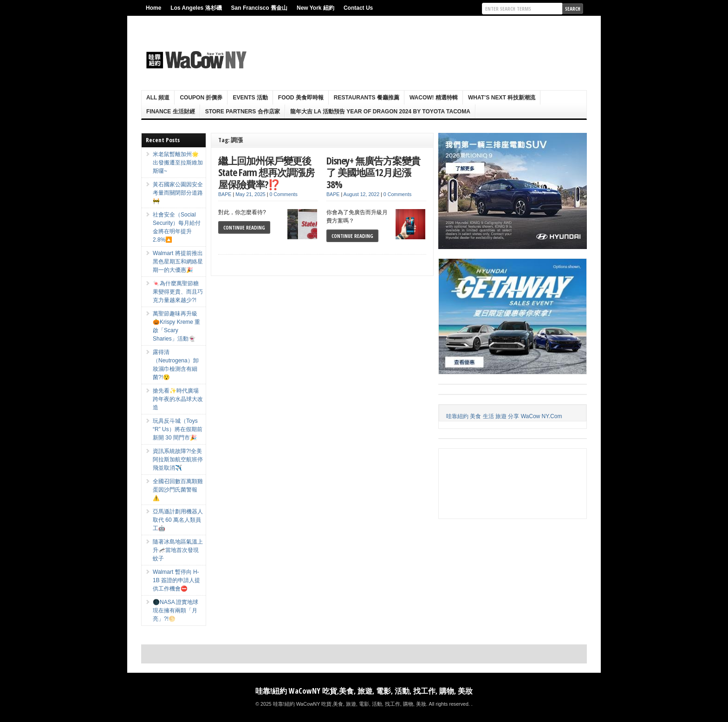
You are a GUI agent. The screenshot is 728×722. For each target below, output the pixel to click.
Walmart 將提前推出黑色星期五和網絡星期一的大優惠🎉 (178, 262)
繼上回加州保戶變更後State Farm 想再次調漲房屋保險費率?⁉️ (266, 172)
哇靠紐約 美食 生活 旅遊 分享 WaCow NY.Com (504, 416)
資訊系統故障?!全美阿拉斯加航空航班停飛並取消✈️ (178, 459)
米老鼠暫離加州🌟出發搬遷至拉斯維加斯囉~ (178, 163)
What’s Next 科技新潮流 (502, 98)
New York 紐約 (315, 8)
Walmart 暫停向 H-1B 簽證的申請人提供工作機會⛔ (176, 580)
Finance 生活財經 (171, 112)
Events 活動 (250, 98)
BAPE (225, 194)
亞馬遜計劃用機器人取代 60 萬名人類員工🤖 (178, 520)
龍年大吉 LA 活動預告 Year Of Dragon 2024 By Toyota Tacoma (380, 112)
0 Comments (283, 194)
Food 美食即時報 (301, 98)
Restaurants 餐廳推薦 (367, 98)
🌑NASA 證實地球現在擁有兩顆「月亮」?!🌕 (175, 610)
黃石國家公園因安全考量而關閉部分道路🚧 (178, 193)
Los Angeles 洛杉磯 (196, 8)
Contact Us (358, 8)
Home (153, 8)
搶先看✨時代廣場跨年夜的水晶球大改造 (178, 399)
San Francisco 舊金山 (259, 8)
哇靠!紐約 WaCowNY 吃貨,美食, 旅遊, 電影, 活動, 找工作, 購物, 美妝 (364, 691)
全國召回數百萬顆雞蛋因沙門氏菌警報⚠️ (178, 490)
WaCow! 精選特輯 (434, 98)
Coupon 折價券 (201, 98)
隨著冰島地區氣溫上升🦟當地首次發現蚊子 (178, 550)
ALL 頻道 (158, 98)
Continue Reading (244, 227)
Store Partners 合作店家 (243, 112)
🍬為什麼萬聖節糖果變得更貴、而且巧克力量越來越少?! (178, 292)
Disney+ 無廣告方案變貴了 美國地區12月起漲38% (373, 172)
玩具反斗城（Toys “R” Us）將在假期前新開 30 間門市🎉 (178, 429)
